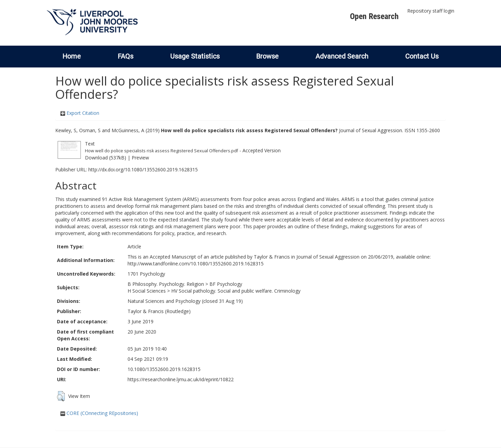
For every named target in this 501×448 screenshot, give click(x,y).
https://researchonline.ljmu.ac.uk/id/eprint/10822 (181, 379)
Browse (267, 56)
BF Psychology (226, 284)
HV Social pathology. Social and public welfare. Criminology (236, 291)
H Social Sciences (147, 291)
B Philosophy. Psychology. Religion (166, 284)
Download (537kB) (106, 158)
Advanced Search (342, 56)
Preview (140, 158)
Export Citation (80, 113)
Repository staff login (431, 11)
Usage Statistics (195, 56)
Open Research (374, 16)
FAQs (126, 56)
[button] (61, 396)
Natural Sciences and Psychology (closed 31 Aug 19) (185, 301)
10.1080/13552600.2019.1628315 (164, 369)
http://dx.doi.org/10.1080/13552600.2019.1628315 (143, 169)
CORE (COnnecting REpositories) (99, 413)
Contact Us (422, 56)
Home (72, 56)
